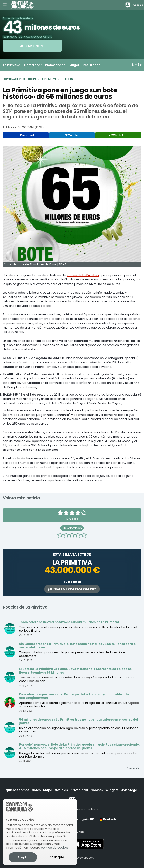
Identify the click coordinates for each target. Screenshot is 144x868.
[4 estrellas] (78, 536)
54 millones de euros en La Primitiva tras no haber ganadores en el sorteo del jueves (79, 721)
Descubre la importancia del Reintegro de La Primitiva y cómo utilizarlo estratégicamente (74, 696)
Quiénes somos (18, 790)
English (35, 819)
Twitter (72, 135)
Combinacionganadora (20, 79)
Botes (36, 790)
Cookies (97, 790)
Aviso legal (130, 790)
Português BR (82, 819)
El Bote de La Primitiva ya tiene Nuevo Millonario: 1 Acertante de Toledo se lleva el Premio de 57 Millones (75, 671)
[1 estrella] (60, 536)
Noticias (67, 79)
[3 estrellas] (72, 536)
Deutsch (108, 819)
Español (56, 819)
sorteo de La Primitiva (83, 275)
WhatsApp (118, 135)
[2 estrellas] (66, 536)
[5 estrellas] (84, 536)
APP (72, 798)
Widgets (112, 790)
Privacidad (79, 790)
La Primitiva (49, 79)
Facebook (26, 135)
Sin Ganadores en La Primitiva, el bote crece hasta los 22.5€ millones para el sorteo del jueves (78, 646)
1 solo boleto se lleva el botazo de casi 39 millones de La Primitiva (69, 622)
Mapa (48, 790)
